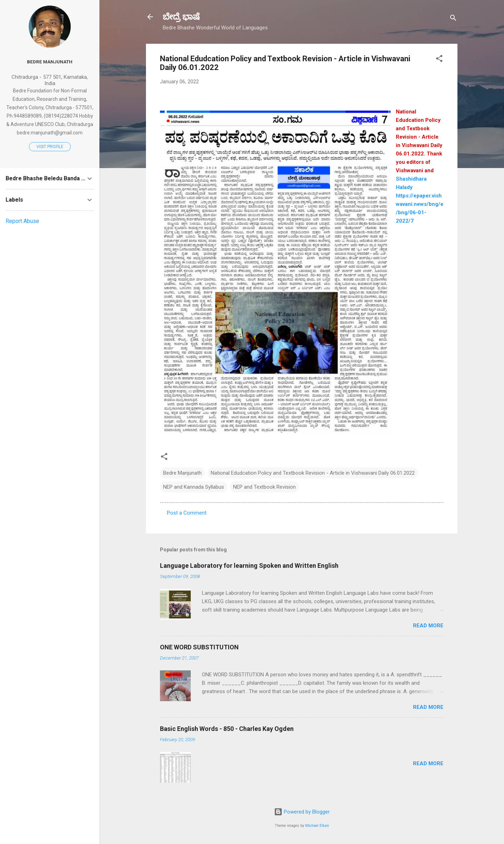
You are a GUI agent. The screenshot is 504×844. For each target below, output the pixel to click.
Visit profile (50, 147)
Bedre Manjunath (182, 473)
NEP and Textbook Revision (264, 487)
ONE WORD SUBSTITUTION (199, 647)
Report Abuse (22, 221)
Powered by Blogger (302, 812)
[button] (439, 60)
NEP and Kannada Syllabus (194, 487)
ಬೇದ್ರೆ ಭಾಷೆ (181, 17)
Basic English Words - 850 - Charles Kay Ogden (227, 729)
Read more (428, 626)
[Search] (453, 19)
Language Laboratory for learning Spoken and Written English (249, 566)
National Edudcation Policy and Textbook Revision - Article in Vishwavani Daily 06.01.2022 (313, 473)
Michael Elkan (317, 826)
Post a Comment (187, 513)
